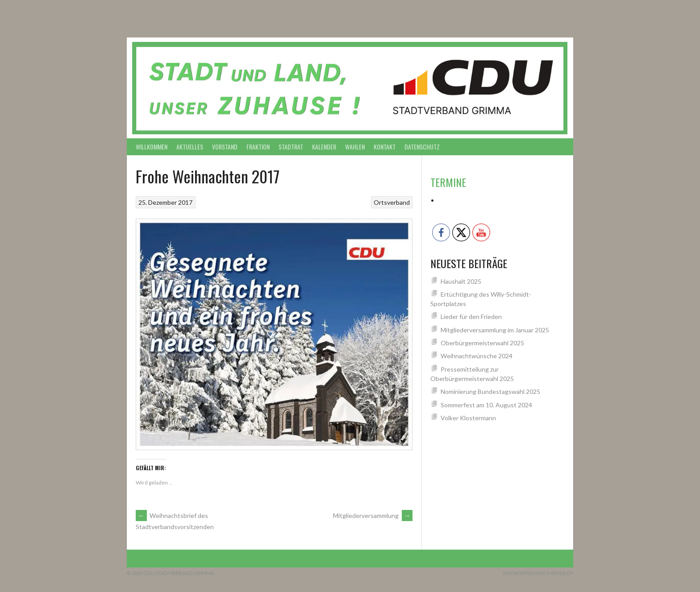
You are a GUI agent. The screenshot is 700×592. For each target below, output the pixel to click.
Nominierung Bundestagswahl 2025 (490, 391)
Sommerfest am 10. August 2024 (486, 405)
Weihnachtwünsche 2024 (477, 356)
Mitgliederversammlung (373, 515)
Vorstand (225, 147)
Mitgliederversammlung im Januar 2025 (495, 330)
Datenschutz (422, 147)
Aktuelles (190, 147)
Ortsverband (392, 202)
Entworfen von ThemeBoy (538, 573)
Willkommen (152, 147)
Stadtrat (291, 147)
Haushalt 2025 (461, 281)
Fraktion (258, 147)
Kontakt (385, 147)
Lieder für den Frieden (471, 317)
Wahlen (355, 147)
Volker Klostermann (468, 418)
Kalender (324, 147)
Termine (448, 182)
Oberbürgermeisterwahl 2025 (482, 343)
